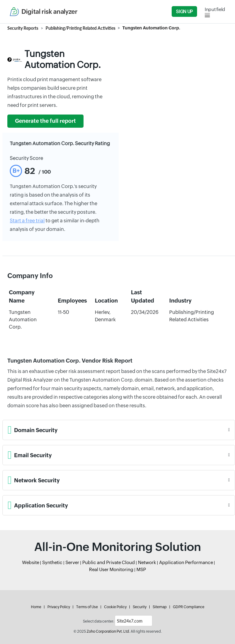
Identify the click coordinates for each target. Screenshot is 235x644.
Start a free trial (27, 221)
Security (140, 607)
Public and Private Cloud (109, 562)
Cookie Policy (115, 607)
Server (72, 562)
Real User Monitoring (111, 569)
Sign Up (184, 11)
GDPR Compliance (189, 607)
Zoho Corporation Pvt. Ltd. (108, 631)
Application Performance (186, 562)
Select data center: (99, 621)
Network (147, 562)
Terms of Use (87, 607)
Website (31, 562)
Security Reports (23, 28)
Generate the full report (45, 121)
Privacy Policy (59, 607)
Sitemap (160, 607)
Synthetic (52, 562)
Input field (215, 9)
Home (36, 607)
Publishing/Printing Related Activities (80, 28)
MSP (141, 569)
